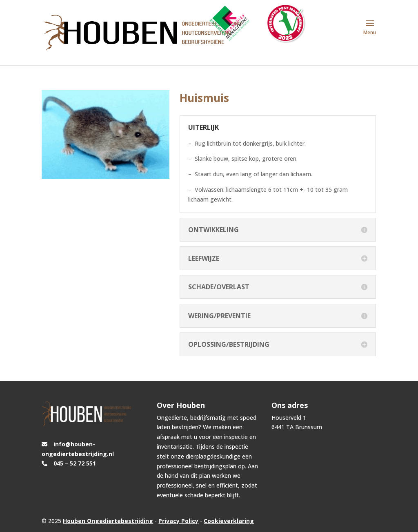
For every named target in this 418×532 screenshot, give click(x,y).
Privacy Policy (178, 521)
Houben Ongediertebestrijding (108, 521)
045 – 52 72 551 (75, 463)
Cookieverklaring (229, 521)
